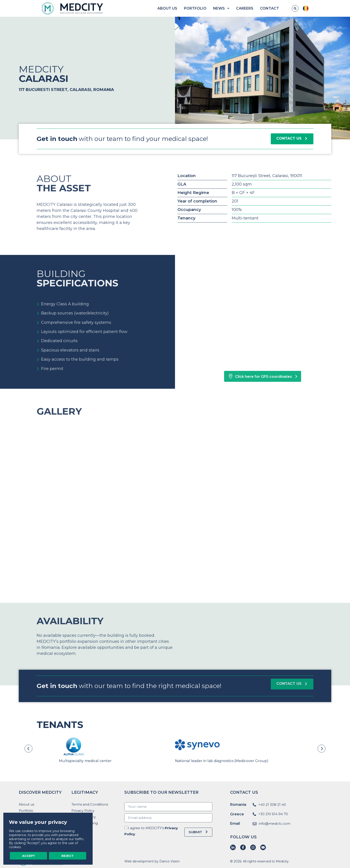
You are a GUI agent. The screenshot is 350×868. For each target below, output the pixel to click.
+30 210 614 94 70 (273, 814)
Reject (68, 856)
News (238, 8)
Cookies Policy (84, 817)
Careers (262, 8)
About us (184, 8)
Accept (29, 856)
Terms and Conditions (90, 804)
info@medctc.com (275, 824)
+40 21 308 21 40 (272, 805)
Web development (139, 861)
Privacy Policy (83, 811)
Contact (286, 8)
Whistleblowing (85, 823)
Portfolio (212, 8)
